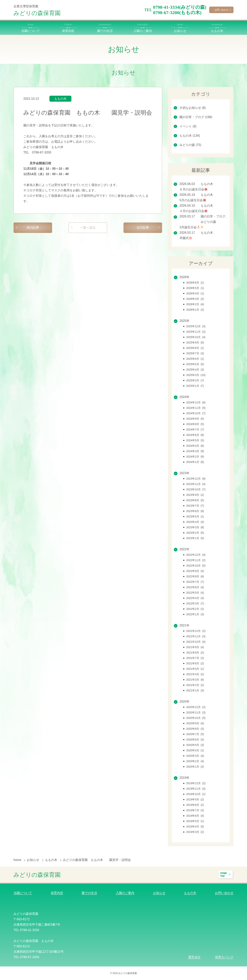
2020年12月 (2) (196, 707)
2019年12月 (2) (196, 783)
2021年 (184, 625)
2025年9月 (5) (195, 343)
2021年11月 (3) (196, 636)
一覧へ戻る (88, 228)
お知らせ (33, 860)
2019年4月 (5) (195, 827)
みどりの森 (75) (190, 145)
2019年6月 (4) (195, 816)
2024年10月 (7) (196, 413)
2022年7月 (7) (195, 582)
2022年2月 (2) (195, 609)
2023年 (184, 473)
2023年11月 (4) (196, 484)
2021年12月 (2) (196, 631)
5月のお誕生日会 (193, 200)
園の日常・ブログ (213, 216)
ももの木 (60, 99)
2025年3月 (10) (196, 375)
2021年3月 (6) (195, 680)
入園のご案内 (125, 893)
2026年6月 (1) (195, 283)
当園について (23, 893)
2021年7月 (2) (195, 658)
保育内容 (57, 893)
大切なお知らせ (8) (193, 108)
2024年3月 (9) (195, 451)
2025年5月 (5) (195, 364)
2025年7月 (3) (195, 353)
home (18, 860)
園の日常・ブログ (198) (196, 117)
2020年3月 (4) (195, 756)
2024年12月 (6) (196, 402)
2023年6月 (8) (195, 511)
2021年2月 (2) (195, 685)
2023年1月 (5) (195, 538)
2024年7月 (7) (195, 429)
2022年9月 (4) (195, 571)
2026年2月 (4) (195, 304)
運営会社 (194, 957)
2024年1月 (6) (195, 462)
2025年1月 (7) (195, 386)
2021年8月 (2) (195, 653)
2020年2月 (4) (195, 761)
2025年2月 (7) (195, 380)
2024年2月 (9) (195, 457)
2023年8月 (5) (195, 500)
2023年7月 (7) (195, 506)
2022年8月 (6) (195, 576)
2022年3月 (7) (195, 603)
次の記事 (143, 227)
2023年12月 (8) (196, 479)
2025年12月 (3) (196, 326)
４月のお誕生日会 (193, 211)
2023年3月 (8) (195, 527)
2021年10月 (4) (196, 642)
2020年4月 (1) (195, 750)
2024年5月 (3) (195, 440)
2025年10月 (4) (196, 337)
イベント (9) (188, 126)
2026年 (184, 277)
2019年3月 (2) (195, 832)
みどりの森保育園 (37, 13)
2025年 (184, 321)
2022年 (184, 549)
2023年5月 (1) (195, 516)
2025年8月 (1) (195, 348)
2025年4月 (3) (195, 370)
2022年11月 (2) (196, 560)
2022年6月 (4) (195, 587)
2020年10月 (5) (196, 718)
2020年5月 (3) (195, 745)
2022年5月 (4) (195, 593)
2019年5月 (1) (195, 821)
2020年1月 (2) (195, 767)
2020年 (184, 702)
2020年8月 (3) (195, 729)
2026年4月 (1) (195, 293)
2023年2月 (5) (195, 533)
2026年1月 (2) (195, 310)
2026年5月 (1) (195, 288)
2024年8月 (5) (195, 424)
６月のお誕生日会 (193, 189)
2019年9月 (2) (195, 799)
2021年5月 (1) (195, 669)
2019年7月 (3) (195, 810)
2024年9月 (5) (195, 419)
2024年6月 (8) (195, 435)
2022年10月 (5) (196, 566)
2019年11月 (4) (196, 789)
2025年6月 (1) (195, 359)
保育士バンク (224, 957)
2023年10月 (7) (196, 489)
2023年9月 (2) (195, 495)
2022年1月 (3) (195, 614)
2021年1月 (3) (195, 690)
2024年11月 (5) (196, 408)
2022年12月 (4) (196, 555)
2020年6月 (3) (195, 740)
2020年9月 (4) (195, 723)
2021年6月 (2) (195, 663)
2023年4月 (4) (195, 522)
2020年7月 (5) (195, 734)
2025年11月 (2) (196, 332)
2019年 (184, 778)
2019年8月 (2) (195, 805)
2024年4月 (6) (195, 446)
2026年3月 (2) (195, 299)
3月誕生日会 (191, 227)
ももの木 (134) (190, 136)
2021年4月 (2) (195, 674)
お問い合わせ (221, 10)
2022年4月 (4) (195, 598)
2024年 (184, 397)
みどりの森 (208, 222)
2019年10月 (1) (196, 794)
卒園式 (186, 238)
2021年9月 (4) (195, 647)
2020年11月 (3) (196, 712)
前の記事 (33, 227)
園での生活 (89, 893)
